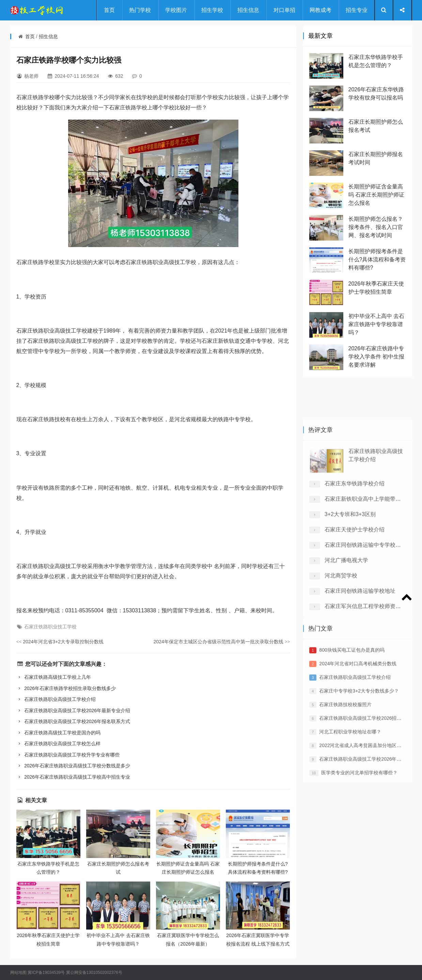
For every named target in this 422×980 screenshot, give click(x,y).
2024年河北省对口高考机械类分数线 (358, 737)
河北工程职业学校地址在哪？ (350, 805)
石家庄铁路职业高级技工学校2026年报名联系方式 (73, 721)
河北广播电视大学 (346, 649)
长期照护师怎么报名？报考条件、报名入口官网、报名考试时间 (376, 227)
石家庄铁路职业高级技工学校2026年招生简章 (367, 832)
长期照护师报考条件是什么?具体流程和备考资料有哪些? (377, 259)
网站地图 (18, 973)
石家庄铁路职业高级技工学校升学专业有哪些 (68, 755)
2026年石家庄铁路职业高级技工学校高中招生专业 (73, 777)
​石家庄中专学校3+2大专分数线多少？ (359, 764)
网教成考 (321, 10)
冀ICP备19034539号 (46, 973)
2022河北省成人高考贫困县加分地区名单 (363, 818)
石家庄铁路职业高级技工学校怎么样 (58, 744)
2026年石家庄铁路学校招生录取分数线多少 (66, 688)
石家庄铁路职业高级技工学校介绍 (56, 699)
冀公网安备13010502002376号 (94, 973)
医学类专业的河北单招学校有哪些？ (359, 846)
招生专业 (357, 10)
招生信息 (248, 10)
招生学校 (212, 10)
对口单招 (284, 10)
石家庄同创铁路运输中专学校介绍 (365, 633)
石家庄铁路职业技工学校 (50, 627)
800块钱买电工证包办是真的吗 (352, 723)
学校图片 (176, 10)
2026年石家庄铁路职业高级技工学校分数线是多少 (73, 766)
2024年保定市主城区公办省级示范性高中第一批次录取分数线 (222, 642)
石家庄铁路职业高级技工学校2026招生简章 (365, 791)
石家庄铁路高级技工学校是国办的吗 (58, 733)
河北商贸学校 (341, 664)
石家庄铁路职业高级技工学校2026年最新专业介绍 (73, 710)
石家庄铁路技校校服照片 (345, 778)
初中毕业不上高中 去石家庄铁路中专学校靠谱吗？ (376, 324)
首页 (109, 10)
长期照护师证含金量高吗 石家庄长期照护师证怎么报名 (376, 195)
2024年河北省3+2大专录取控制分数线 (60, 642)
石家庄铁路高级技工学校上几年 (54, 677)
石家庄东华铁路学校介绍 (355, 572)
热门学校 (140, 10)
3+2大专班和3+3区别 (350, 603)
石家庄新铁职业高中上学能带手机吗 (368, 587)
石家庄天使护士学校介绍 (355, 618)
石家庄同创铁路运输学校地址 (360, 679)
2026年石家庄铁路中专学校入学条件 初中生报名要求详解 (376, 357)
